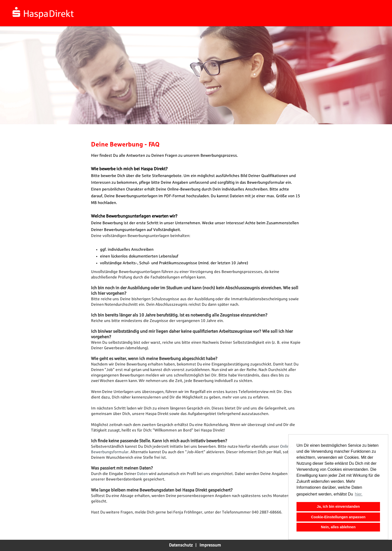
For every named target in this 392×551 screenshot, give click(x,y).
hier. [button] (359, 494)
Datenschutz (181, 545)
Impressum (210, 545)
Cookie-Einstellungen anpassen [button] (338, 517)
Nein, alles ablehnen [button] (338, 527)
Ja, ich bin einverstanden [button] (338, 506)
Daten (143, 474)
